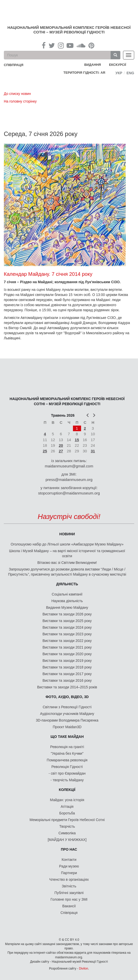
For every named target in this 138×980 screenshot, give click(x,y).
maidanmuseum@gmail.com (69, 466)
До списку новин (17, 94)
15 (77, 440)
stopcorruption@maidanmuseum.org (69, 493)
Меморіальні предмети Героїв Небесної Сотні (67, 820)
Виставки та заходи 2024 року (67, 627)
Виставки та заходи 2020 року (67, 654)
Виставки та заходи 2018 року (67, 667)
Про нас (69, 849)
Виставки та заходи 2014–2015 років (67, 687)
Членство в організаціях (69, 879)
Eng (130, 73)
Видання (93, 65)
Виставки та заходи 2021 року (67, 647)
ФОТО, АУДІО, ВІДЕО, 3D (67, 697)
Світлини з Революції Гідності (67, 707)
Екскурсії (118, 65)
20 (61, 445)
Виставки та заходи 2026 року (67, 614)
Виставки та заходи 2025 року (67, 621)
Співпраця (69, 913)
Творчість (67, 826)
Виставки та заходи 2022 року (67, 641)
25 (45, 451)
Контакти (69, 860)
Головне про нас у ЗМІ (69, 899)
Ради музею (69, 866)
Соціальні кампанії (67, 594)
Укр (119, 73)
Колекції (67, 790)
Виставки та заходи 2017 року (67, 674)
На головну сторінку (20, 101)
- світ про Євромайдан (67, 773)
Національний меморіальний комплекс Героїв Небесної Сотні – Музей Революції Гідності (69, 30)
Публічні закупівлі (69, 893)
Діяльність (67, 584)
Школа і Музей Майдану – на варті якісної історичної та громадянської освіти (67, 553)
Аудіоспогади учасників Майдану (67, 714)
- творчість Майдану (67, 780)
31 (93, 451)
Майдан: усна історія (67, 800)
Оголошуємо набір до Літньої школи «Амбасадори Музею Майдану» (67, 544)
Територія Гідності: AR (85, 73)
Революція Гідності (67, 767)
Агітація (67, 807)
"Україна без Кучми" (67, 753)
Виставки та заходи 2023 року (67, 634)
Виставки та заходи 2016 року (67, 680)
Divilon (84, 969)
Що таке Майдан (67, 737)
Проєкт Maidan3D (67, 727)
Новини (67, 534)
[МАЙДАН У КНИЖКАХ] (67, 840)
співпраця (14, 65)
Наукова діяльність (67, 601)
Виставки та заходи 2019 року (67, 661)
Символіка (67, 833)
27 (61, 451)
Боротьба (67, 813)
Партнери (69, 873)
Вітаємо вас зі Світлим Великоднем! (67, 563)
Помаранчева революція (67, 760)
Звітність (69, 886)
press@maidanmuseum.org (69, 480)
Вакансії (69, 906)
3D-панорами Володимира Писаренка (67, 720)
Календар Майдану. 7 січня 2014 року (48, 274)
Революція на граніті (67, 747)
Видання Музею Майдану (67, 607)
